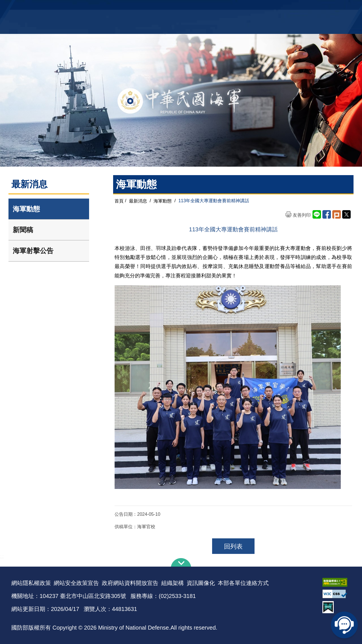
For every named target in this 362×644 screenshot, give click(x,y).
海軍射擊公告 (33, 251)
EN (193, 7)
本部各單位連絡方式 (243, 583)
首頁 (119, 201)
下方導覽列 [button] (181, 562)
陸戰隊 (318, 7)
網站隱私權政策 (31, 583)
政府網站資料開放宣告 (130, 583)
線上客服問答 (345, 624)
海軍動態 (26, 209)
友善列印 (302, 215)
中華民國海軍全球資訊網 (98, 8)
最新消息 (138, 201)
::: (2, 556)
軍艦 (286, 7)
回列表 (233, 546)
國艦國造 (301, 7)
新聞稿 (23, 230)
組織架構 (173, 583)
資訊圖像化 (201, 583)
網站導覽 (179, 7)
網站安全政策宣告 (76, 583)
